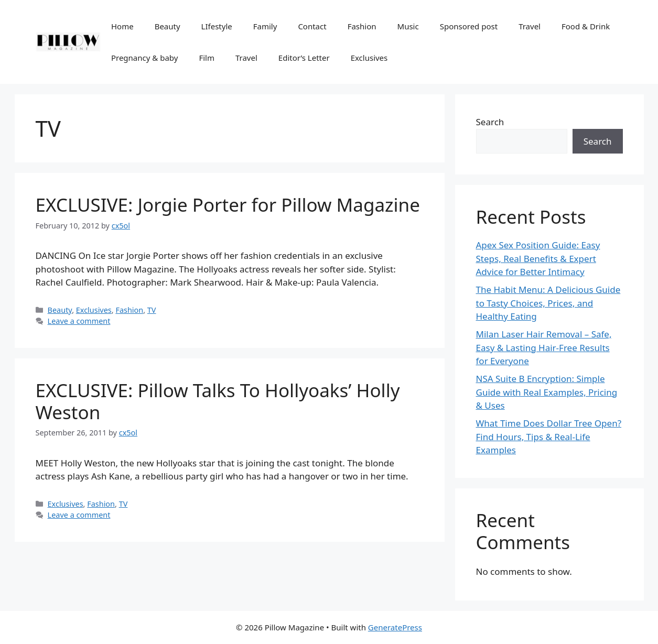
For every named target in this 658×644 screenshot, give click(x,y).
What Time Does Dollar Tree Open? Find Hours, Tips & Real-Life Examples (549, 436)
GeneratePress (395, 627)
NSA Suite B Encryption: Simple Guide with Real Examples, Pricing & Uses (547, 392)
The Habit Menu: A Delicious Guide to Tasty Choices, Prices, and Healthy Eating (548, 303)
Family (265, 26)
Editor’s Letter (304, 58)
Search (490, 122)
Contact (312, 26)
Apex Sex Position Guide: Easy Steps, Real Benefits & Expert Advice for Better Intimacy (538, 258)
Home (122, 26)
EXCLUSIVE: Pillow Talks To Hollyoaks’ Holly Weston (218, 401)
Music (408, 26)
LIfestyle (217, 26)
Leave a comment (79, 321)
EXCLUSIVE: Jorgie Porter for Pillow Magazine (228, 205)
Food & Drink (586, 26)
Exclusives (369, 58)
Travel (530, 26)
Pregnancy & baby (144, 58)
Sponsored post (469, 26)
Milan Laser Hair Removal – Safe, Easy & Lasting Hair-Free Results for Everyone (544, 347)
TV (152, 310)
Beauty (168, 26)
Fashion (362, 26)
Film (207, 58)
